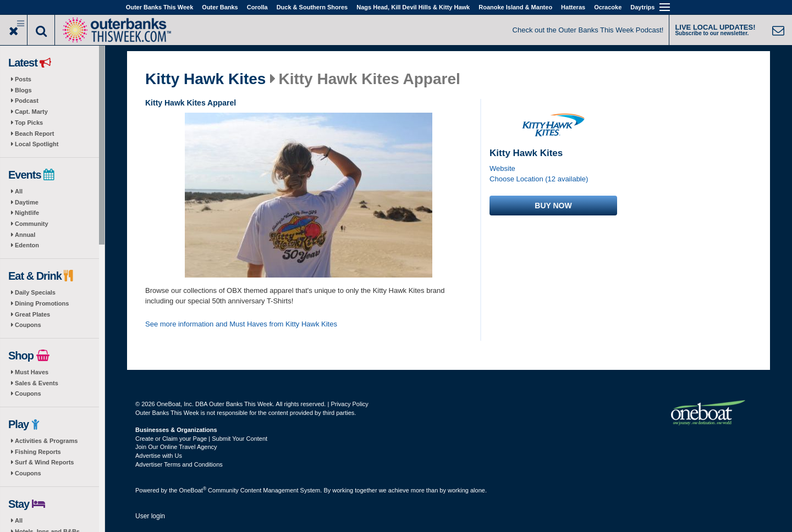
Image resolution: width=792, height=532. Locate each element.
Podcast (27, 101)
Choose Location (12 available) (539, 179)
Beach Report (35, 134)
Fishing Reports (38, 452)
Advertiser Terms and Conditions (179, 464)
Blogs (23, 90)
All (19, 191)
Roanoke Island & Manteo (515, 7)
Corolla (257, 7)
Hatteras (573, 7)
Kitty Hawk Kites (205, 79)
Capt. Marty (31, 112)
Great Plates (32, 314)
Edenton (27, 245)
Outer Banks (220, 7)
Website (502, 168)
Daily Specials (35, 292)
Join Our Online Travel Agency (176, 447)
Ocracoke (608, 7)
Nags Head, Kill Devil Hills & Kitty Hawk (413, 7)
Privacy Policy (349, 404)
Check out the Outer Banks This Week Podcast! (588, 30)
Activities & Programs (46, 441)
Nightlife (27, 213)
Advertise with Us (159, 456)
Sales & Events (37, 383)
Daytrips (642, 7)
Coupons (28, 325)
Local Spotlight (37, 144)
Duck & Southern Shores (312, 7)
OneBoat (193, 490)
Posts (23, 79)
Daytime (27, 202)
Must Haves (32, 372)
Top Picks (29, 123)
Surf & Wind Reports (44, 462)
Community (32, 224)
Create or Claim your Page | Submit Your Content (201, 439)
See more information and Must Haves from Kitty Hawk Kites (241, 324)
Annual (25, 235)
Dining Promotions (42, 303)
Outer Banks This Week (160, 7)
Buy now (553, 206)
